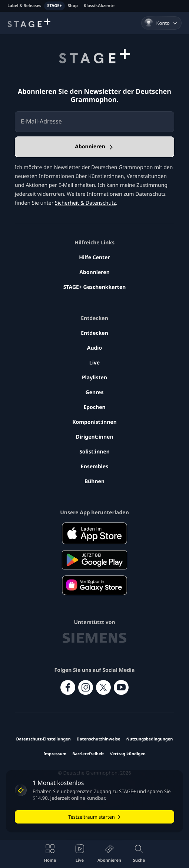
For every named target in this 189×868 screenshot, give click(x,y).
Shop (73, 6)
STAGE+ (54, 6)
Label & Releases (24, 6)
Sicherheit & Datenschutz (85, 203)
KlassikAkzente (99, 6)
